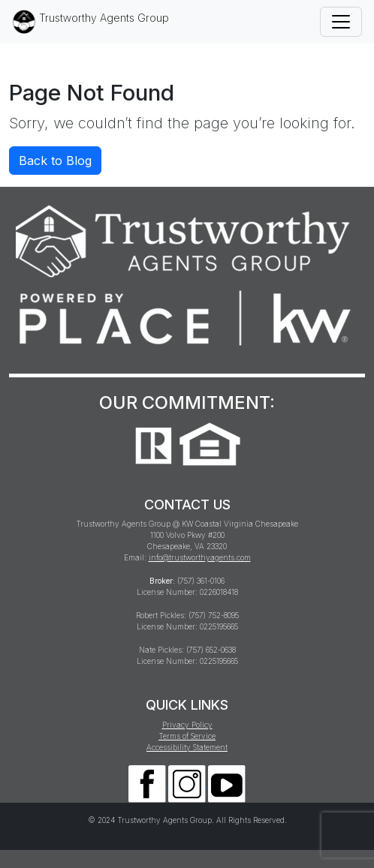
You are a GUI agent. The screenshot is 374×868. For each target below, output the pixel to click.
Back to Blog (55, 161)
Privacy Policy (187, 725)
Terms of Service (187, 736)
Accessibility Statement (187, 747)
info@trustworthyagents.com (200, 557)
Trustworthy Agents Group (90, 22)
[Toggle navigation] (341, 22)
